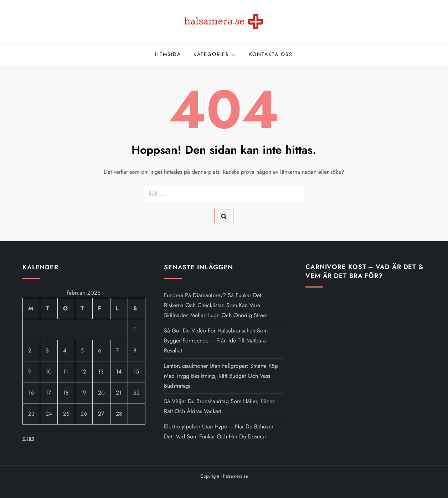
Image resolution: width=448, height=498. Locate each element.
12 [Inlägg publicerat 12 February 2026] (83, 372)
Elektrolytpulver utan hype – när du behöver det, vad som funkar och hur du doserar (219, 431)
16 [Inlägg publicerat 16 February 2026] (31, 393)
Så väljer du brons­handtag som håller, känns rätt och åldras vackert (219, 406)
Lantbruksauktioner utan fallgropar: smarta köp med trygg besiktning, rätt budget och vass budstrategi (221, 376)
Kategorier (215, 54)
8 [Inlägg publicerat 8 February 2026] (135, 350)
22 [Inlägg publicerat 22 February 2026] (137, 393)
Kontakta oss (271, 54)
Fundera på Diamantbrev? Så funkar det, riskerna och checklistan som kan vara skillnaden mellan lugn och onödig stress (216, 305)
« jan (28, 438)
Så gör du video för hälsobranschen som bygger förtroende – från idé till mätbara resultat (216, 341)
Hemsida (168, 54)
